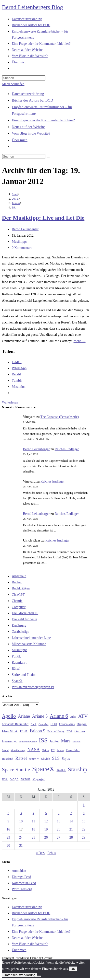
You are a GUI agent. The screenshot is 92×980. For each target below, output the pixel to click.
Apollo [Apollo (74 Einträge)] (9, 716)
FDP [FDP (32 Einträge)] (69, 731)
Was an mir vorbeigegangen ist (33, 687)
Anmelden (19, 871)
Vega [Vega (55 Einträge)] (14, 779)
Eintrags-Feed (21, 877)
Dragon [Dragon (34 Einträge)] (82, 724)
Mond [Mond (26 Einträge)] (5, 750)
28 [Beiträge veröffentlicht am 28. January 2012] (71, 837)
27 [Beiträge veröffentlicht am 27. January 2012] (59, 837)
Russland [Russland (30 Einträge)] (8, 759)
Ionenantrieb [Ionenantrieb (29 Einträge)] (10, 741)
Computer (19, 607)
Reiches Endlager (67, 449)
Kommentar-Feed (24, 883)
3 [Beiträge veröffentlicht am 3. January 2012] (21, 813)
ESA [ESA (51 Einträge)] (24, 731)
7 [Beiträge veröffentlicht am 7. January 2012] (71, 813)
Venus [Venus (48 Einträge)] (26, 779)
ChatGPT (18, 595)
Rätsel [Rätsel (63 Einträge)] (21, 758)
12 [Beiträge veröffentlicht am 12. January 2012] (46, 821)
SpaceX (17, 681)
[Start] (15, 194)
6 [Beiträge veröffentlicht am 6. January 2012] (59, 813)
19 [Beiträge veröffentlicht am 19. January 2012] (46, 829)
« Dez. (40, 853)
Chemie (17, 601)
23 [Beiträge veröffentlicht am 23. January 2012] (8, 837)
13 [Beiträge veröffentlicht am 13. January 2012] (59, 821)
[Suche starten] (48, 158)
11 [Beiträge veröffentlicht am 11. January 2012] (33, 821)
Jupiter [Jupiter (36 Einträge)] (54, 741)
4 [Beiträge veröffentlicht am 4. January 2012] (33, 813)
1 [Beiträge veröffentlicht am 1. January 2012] (84, 805)
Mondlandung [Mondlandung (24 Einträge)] (18, 750)
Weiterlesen (10, 402)
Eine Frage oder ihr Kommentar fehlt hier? (43, 120)
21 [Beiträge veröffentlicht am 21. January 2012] (71, 829)
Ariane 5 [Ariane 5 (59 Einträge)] (40, 716)
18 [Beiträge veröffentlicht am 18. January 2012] (33, 829)
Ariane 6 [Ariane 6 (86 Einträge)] (59, 716)
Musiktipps (20, 242)
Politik (16, 656)
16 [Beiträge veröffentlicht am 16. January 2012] (8, 829)
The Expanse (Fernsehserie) (60, 417)
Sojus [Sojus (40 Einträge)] (66, 759)
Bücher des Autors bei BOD (32, 100)
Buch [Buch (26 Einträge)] (34, 724)
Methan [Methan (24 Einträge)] (76, 742)
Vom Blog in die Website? (31, 133)
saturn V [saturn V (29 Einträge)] (34, 759)
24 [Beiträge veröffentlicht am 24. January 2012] (21, 837)
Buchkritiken (21, 588)
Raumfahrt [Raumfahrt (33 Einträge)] (73, 750)
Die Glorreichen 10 (25, 613)
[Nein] (39, 976)
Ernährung (19, 626)
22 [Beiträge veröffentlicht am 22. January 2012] (84, 829)
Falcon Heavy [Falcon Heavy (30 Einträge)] (56, 731)
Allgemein (19, 576)
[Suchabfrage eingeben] (24, 78)
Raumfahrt (19, 663)
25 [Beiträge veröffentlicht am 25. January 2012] (33, 837)
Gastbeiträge (20, 632)
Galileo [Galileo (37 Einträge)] (80, 731)
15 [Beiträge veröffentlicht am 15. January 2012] (84, 821)
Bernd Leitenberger (25, 229)
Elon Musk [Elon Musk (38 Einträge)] (10, 731)
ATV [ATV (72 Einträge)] (83, 716)
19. (14, 207)
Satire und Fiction (24, 675)
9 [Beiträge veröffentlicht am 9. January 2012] (8, 821)
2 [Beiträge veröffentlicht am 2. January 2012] (8, 813)
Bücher (17, 582)
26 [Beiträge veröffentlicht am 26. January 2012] (46, 837)
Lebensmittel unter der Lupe (31, 638)
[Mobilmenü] (13, 84)
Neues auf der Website (28, 127)
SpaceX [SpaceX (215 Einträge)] (43, 769)
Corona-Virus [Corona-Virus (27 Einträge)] (67, 724)
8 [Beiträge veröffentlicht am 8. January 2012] (84, 813)
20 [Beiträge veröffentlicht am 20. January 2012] (59, 829)
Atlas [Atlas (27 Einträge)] (73, 717)
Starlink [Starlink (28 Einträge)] (61, 770)
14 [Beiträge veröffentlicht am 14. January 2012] (71, 821)
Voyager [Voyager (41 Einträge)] (39, 779)
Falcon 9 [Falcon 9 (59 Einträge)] (37, 731)
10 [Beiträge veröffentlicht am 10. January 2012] (21, 821)
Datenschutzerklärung (28, 94)
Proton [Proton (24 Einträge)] (60, 750)
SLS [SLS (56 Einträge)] (56, 758)
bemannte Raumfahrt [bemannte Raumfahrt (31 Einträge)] (15, 724)
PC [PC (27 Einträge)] (53, 750)
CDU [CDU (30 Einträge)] (54, 724)
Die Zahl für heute (24, 619)
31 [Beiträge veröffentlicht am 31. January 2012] (21, 846)
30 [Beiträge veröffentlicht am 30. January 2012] (8, 846)
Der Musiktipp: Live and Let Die (43, 218)
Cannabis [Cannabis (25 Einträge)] (43, 724)
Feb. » (52, 853)
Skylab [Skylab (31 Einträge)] (46, 759)
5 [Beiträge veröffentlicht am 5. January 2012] (46, 813)
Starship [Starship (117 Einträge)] (78, 769)
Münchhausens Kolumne (29, 644)
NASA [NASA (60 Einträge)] (34, 750)
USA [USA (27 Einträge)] (5, 779)
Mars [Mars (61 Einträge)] (66, 741)
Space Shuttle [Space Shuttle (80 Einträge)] (16, 770)
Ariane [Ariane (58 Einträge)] (24, 716)
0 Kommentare (22, 248)
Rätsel (16, 669)
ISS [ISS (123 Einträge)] (43, 740)
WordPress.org (22, 889)
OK (73, 969)
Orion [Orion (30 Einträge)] (46, 750)
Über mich (20, 140)
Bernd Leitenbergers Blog (33, 7)
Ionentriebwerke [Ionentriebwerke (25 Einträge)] (28, 741)
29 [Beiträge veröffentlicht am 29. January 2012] (84, 837)
